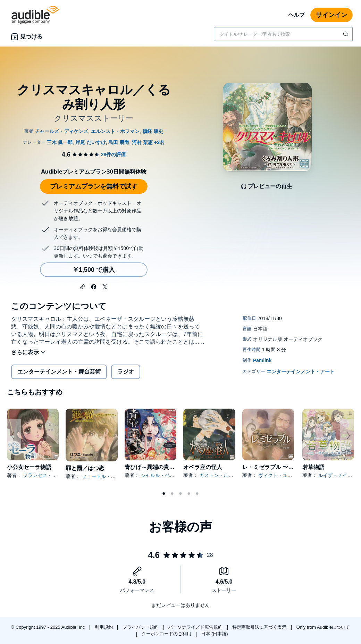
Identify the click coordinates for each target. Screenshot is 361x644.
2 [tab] (172, 494)
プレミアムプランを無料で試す (94, 186)
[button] (83, 286)
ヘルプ (296, 15)
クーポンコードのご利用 (167, 634)
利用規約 (104, 627)
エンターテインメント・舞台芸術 (59, 372)
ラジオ (126, 372)
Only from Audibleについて (323, 627)
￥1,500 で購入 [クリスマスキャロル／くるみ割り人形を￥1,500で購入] (94, 270)
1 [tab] (164, 494)
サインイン (331, 15)
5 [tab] (197, 494)
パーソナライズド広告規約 (196, 627)
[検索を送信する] (346, 34)
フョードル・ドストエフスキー (116, 476)
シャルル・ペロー (160, 475)
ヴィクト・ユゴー (278, 475)
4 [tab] (189, 494)
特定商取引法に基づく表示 (260, 627)
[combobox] (283, 34)
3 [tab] (180, 494)
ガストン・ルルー (219, 475)
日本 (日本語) (214, 634)
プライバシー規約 (141, 627)
